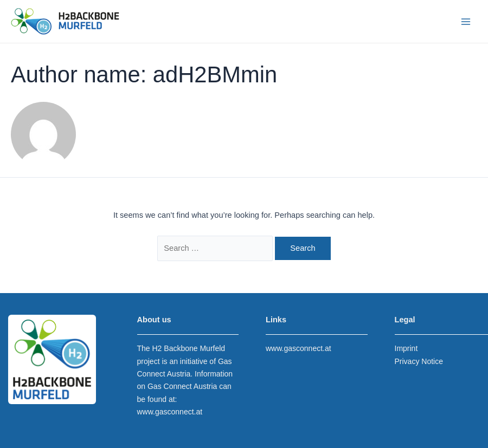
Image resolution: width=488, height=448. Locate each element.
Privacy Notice (419, 361)
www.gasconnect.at (170, 412)
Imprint (406, 348)
